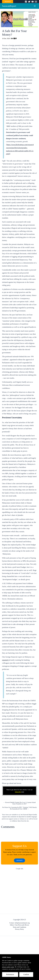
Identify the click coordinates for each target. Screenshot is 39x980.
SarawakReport (9, 6)
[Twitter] (29, 2)
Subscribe (18, 792)
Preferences (10, 974)
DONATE (8, 2)
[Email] (36, 2)
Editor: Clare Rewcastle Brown (19, 925)
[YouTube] (33, 2)
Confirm (26, 974)
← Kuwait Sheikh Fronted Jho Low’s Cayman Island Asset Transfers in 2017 (20, 803)
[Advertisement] (19, 892)
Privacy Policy (19, 929)
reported (5, 660)
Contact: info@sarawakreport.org (19, 923)
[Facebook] (26, 2)
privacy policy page (8, 967)
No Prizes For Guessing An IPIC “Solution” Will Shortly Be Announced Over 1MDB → (19, 808)
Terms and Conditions (19, 927)
